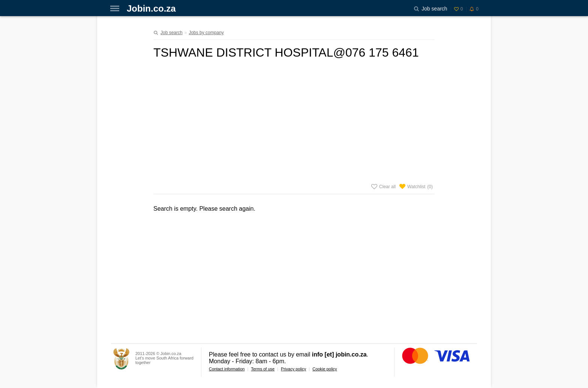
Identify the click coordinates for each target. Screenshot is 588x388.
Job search (172, 33)
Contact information (227, 369)
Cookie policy (325, 369)
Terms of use (263, 369)
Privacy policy (293, 369)
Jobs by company (206, 33)
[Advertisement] (294, 120)
